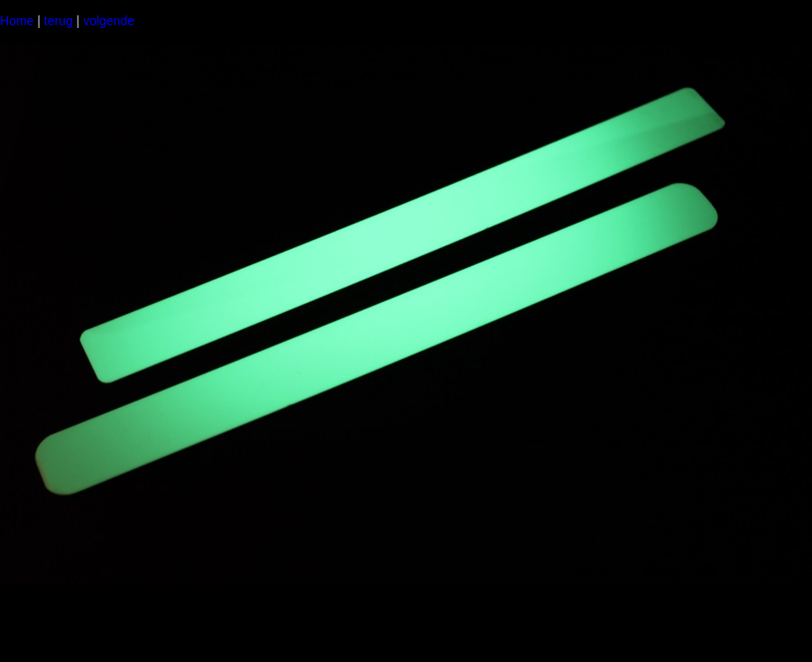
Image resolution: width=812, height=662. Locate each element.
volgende (109, 21)
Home (17, 21)
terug (59, 21)
